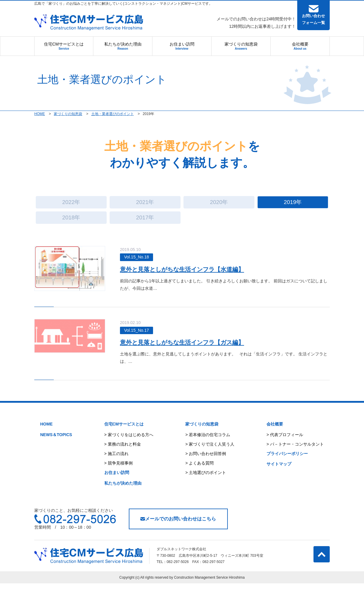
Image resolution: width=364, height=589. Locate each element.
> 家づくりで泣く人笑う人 (210, 449)
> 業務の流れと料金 (123, 449)
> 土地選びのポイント (206, 478)
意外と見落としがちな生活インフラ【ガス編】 (190, 348)
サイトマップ (279, 470)
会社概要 (300, 46)
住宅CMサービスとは (64, 46)
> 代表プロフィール (285, 440)
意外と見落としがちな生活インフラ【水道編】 (190, 275)
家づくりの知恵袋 (241, 46)
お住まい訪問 (182, 46)
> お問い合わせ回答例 (206, 459)
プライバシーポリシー (287, 459)
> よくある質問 (199, 469)
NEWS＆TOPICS (56, 440)
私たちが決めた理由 (123, 46)
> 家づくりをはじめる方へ (129, 440)
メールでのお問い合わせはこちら (178, 524)
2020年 (219, 204)
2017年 (145, 222)
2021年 (145, 204)
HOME (46, 430)
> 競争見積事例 (118, 469)
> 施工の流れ (116, 459)
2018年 (71, 222)
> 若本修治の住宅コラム (208, 440)
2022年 (71, 204)
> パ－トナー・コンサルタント (295, 449)
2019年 (293, 204)
